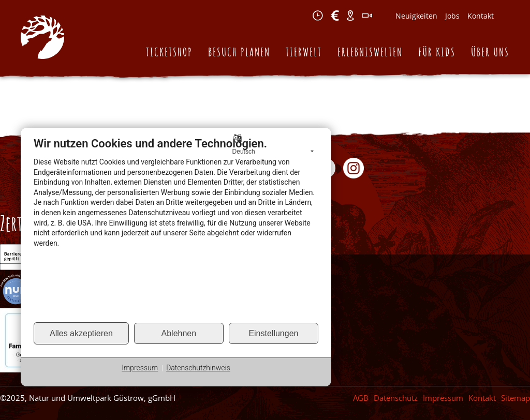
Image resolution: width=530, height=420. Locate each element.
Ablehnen (179, 333)
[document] (176, 229)
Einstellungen (273, 333)
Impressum (140, 368)
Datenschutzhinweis (198, 368)
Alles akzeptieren (81, 333)
